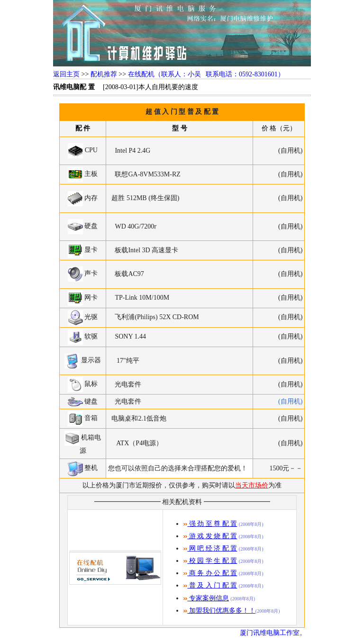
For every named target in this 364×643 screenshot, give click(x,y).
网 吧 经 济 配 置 (210, 548)
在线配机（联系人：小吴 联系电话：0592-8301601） (206, 74)
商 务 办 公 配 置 (210, 573)
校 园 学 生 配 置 (210, 561)
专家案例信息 (209, 598)
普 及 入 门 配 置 (210, 585)
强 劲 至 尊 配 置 (210, 524)
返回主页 (66, 74)
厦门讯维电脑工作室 (270, 633)
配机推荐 (104, 74)
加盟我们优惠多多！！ (219, 611)
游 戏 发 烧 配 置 (210, 536)
